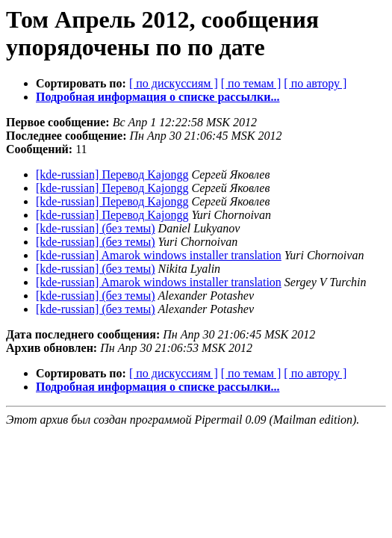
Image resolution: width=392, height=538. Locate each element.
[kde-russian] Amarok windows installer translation (159, 255)
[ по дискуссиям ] (174, 83)
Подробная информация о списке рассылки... (158, 97)
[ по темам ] (251, 83)
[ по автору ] (315, 83)
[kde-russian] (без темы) (96, 228)
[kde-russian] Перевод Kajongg (112, 174)
